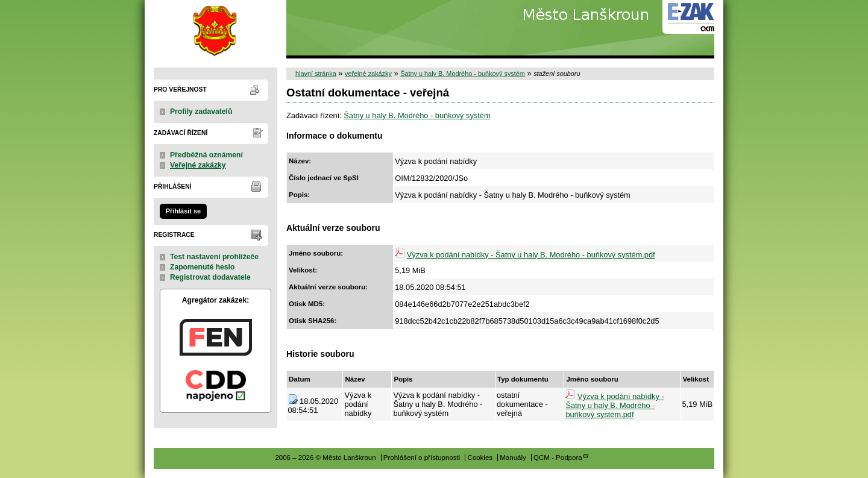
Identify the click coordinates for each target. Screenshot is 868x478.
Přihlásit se (183, 211)
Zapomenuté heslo (202, 267)
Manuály (513, 458)
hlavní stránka (316, 74)
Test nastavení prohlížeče (214, 257)
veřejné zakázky (368, 74)
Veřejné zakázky (198, 165)
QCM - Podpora (558, 458)
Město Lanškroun (215, 29)
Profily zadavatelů (201, 112)
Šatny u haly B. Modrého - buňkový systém (463, 74)
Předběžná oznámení (206, 155)
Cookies (480, 458)
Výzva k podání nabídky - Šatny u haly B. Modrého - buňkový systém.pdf (531, 255)
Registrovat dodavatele (210, 277)
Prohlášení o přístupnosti (422, 458)
